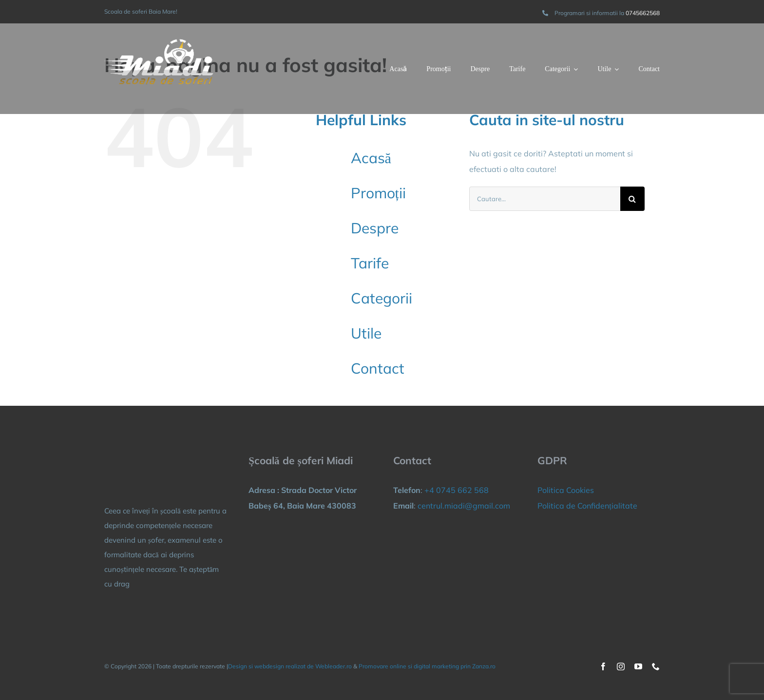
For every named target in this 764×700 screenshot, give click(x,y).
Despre (375, 228)
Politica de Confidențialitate (587, 506)
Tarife (370, 263)
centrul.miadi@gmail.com (464, 506)
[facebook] (603, 666)
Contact (378, 368)
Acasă (371, 158)
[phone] (656, 666)
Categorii (382, 298)
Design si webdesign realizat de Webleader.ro (290, 666)
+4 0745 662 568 (457, 490)
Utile (366, 333)
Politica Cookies (566, 490)
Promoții (378, 193)
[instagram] (621, 666)
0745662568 (643, 13)
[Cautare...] (545, 199)
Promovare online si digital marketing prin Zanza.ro (427, 666)
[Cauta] (632, 199)
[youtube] (638, 666)
